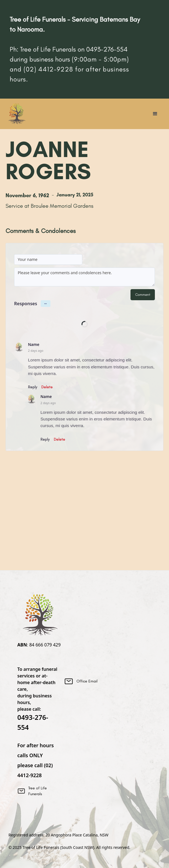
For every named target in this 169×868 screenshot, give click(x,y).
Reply (33, 387)
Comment (143, 295)
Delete (47, 387)
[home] (17, 114)
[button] (155, 114)
